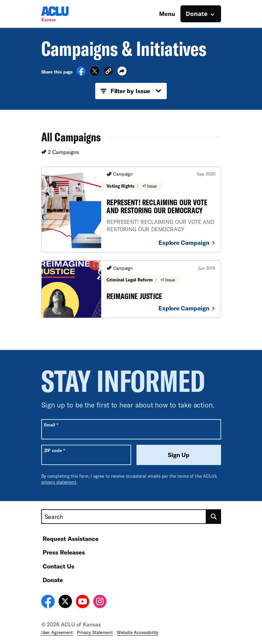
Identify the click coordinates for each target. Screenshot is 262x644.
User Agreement (57, 632)
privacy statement (59, 482)
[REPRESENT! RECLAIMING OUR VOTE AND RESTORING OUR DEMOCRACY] (131, 210)
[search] (214, 517)
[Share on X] (95, 74)
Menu (167, 14)
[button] (108, 72)
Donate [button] (197, 14)
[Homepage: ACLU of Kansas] (65, 14)
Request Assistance (71, 539)
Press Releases (64, 552)
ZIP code (54, 450)
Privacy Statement (95, 632)
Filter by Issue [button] (131, 91)
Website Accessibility (137, 632)
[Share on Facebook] (81, 74)
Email (51, 425)
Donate (53, 580)
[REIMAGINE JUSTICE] (131, 289)
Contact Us (58, 566)
